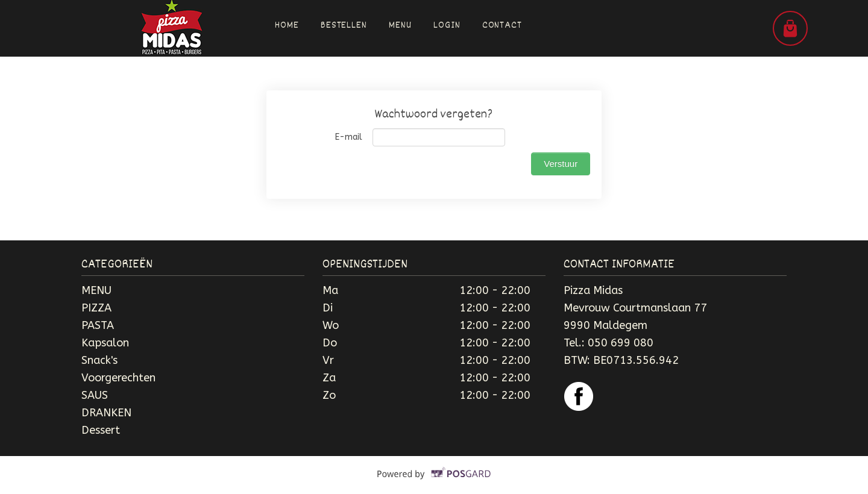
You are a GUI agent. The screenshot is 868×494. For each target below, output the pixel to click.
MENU (96, 290)
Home (287, 26)
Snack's (99, 360)
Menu (400, 26)
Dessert (101, 430)
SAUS (95, 395)
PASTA (98, 325)
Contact (502, 26)
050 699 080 (621, 343)
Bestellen (344, 26)
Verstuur (561, 164)
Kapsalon (105, 343)
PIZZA (96, 308)
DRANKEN (106, 413)
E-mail (349, 137)
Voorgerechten (118, 378)
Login (447, 26)
